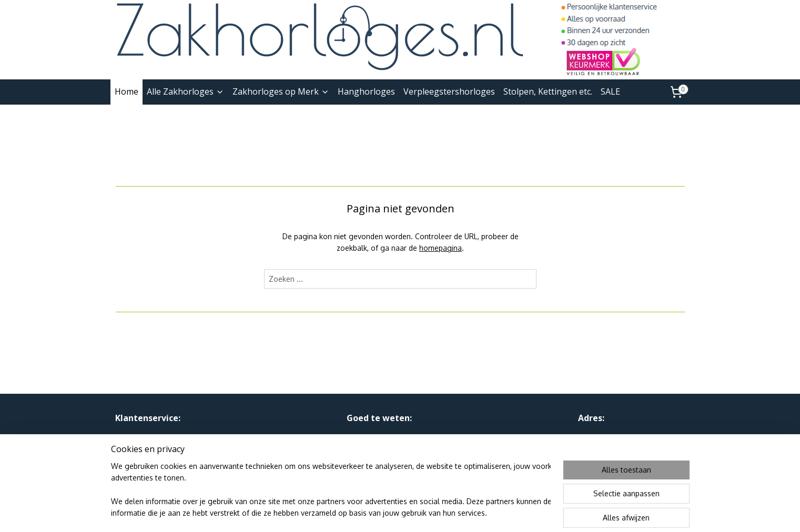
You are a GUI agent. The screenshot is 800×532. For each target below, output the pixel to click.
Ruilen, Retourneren (149, 450)
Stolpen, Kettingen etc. (548, 91)
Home (126, 91)
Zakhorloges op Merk (281, 91)
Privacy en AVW (373, 438)
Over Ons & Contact (149, 438)
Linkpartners (367, 450)
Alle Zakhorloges (185, 91)
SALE (610, 91)
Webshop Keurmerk (380, 461)
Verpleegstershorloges (449, 91)
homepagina (440, 248)
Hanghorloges (366, 91)
